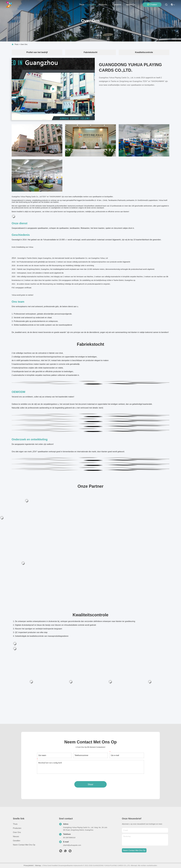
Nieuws (16, 836)
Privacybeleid (28, 865)
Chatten (152, 5)
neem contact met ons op (132, 5)
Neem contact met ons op (24, 845)
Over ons (17, 832)
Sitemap (38, 865)
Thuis (82, 5)
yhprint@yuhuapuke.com (72, 845)
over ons (91, 5)
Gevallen (17, 841)
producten (104, 5)
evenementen (118, 5)
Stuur (90, 784)
